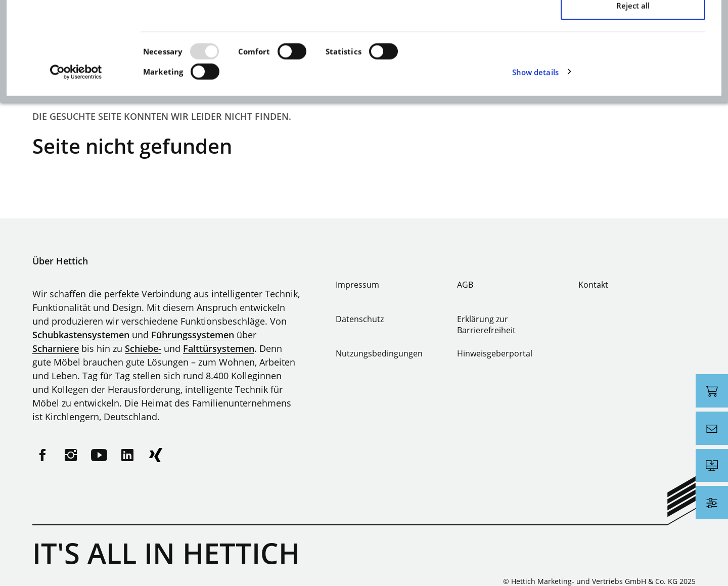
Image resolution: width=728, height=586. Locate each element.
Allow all (633, 37)
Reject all (633, 104)
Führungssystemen (193, 335)
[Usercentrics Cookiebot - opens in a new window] (76, 170)
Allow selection (633, 71)
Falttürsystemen (219, 348)
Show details (535, 170)
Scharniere (56, 348)
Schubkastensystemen (81, 335)
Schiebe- (143, 348)
